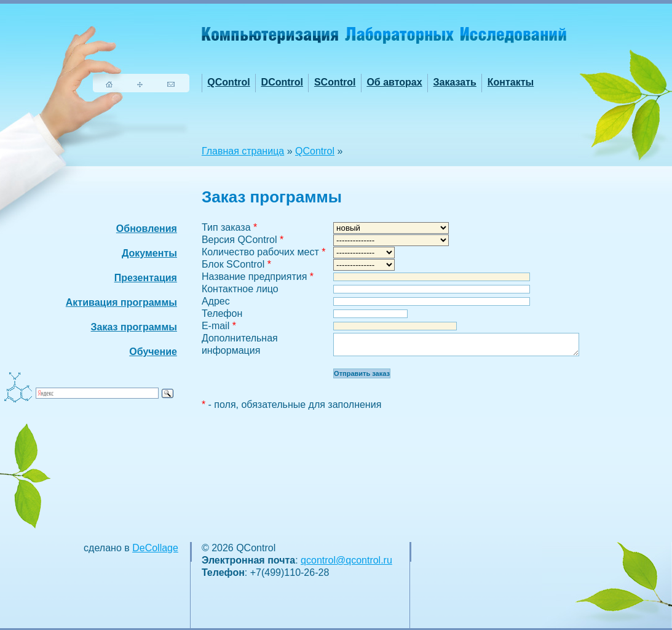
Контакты (511, 82)
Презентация (146, 278)
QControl (228, 82)
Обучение (153, 352)
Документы (149, 253)
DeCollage (155, 548)
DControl (282, 82)
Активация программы (121, 302)
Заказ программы (134, 327)
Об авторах (394, 82)
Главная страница (243, 151)
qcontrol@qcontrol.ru (346, 560)
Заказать (455, 82)
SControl (335, 82)
